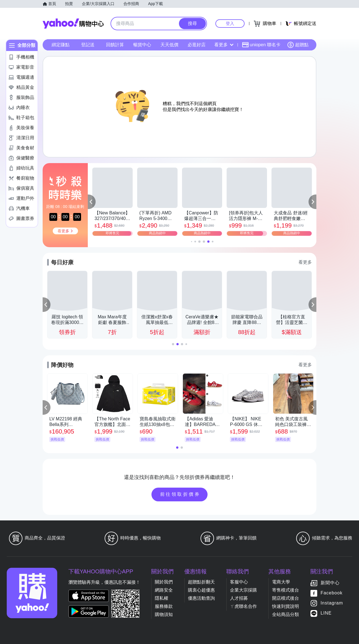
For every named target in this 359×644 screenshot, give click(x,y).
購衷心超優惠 (201, 590)
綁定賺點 (61, 45)
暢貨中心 (142, 45)
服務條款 (164, 606)
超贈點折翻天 (201, 582)
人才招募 (239, 598)
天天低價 (169, 45)
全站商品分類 (286, 614)
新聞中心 (330, 583)
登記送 (88, 45)
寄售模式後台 (286, 590)
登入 (230, 23)
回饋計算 (115, 45)
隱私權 (162, 598)
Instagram (332, 603)
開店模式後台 (286, 598)
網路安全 (164, 590)
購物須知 (164, 614)
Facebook (332, 593)
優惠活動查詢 (201, 598)
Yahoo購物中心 (73, 24)
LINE (326, 613)
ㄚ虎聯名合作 (243, 606)
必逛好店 (197, 45)
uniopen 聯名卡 (261, 45)
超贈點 (298, 45)
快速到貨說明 (286, 606)
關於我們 (164, 582)
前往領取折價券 (180, 494)
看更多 (224, 45)
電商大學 (281, 582)
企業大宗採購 (243, 590)
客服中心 (239, 582)
